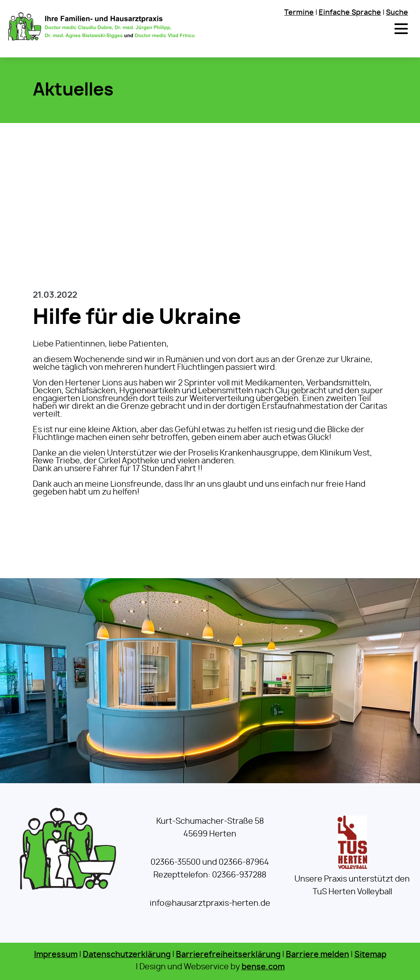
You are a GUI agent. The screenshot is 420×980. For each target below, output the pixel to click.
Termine (299, 13)
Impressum (56, 955)
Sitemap (370, 955)
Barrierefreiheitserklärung (228, 955)
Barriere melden (317, 955)
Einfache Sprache (350, 13)
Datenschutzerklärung (127, 955)
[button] (401, 29)
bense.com (263, 967)
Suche (397, 13)
